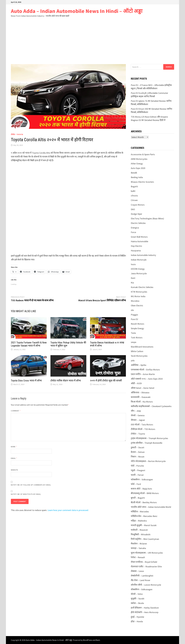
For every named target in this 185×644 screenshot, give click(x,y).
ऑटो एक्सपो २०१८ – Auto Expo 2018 (147, 379)
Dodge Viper (136, 214)
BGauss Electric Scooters (142, 182)
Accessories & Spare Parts (143, 154)
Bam (98, 640)
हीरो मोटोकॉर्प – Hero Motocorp (145, 612)
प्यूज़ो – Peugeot (138, 470)
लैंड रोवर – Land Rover (141, 580)
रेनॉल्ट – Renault (138, 557)
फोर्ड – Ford (136, 484)
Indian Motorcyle (139, 260)
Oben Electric (137, 305)
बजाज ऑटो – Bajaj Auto (141, 489)
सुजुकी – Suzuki (138, 599)
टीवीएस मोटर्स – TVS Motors (143, 429)
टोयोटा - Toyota (17, 134)
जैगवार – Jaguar (138, 420)
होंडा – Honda (137, 621)
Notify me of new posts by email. (26, 494)
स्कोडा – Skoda (137, 603)
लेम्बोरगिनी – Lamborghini (142, 576)
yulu (133, 360)
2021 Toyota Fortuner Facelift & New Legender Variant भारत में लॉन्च (29, 344)
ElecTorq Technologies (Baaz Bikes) (147, 218)
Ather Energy (137, 164)
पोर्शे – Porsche (137, 466)
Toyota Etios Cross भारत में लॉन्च (26, 381)
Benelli (134, 173)
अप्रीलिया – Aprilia (139, 365)
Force (133, 232)
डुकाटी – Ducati (138, 447)
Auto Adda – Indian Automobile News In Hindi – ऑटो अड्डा (77, 11)
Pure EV (134, 319)
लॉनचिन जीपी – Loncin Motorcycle (146, 585)
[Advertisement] (92, 41)
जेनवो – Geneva (138, 415)
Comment (16, 411)
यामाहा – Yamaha (138, 548)
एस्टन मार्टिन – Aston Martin (143, 374)
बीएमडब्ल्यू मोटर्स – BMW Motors (145, 493)
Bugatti (134, 186)
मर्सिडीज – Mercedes (140, 512)
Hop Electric (136, 246)
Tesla (133, 333)
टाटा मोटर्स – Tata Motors (142, 425)
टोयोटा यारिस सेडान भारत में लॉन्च (66, 381)
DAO (133, 209)
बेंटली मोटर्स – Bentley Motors (144, 502)
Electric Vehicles (138, 223)
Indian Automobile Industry (143, 255)
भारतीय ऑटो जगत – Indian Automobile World (151, 507)
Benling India (137, 177)
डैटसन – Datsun (138, 452)
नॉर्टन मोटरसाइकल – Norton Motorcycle (148, 461)
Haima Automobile (139, 241)
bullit (133, 191)
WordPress (88, 640)
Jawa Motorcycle (139, 273)
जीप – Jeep (136, 411)
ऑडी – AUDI (136, 383)
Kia (132, 283)
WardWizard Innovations (142, 347)
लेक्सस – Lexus (137, 571)
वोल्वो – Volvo (137, 594)
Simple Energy (137, 328)
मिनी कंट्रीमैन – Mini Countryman (145, 539)
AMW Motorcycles (139, 159)
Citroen (134, 200)
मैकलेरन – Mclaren (139, 544)
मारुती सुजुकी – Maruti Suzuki (144, 525)
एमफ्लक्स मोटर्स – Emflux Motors (145, 370)
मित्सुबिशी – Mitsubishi (141, 534)
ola (132, 310)
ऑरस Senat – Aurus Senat (143, 388)
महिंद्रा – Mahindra (139, 521)
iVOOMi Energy (138, 269)
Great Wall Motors (139, 237)
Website (15, 470)
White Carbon (137, 351)
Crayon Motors (138, 205)
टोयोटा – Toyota (138, 434)
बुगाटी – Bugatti (138, 498)
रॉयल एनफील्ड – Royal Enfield (144, 562)
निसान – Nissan (138, 457)
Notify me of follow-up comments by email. (31, 485)
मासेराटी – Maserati (139, 530)
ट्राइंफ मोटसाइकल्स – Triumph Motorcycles (149, 438)
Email (14, 458)
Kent (133, 278)
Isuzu (133, 264)
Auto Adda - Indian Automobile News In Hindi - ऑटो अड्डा (49, 640)
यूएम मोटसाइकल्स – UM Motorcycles (147, 553)
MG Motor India (138, 296)
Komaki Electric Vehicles (142, 287)
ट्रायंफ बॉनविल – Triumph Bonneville (147, 443)
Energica (135, 228)
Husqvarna (136, 251)
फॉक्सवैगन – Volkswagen (142, 479)
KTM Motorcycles (139, 292)
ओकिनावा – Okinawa (140, 392)
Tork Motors (137, 338)
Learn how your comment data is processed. (68, 510)
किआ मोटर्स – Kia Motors (142, 402)
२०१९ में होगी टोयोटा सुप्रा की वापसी (106, 381)
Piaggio (134, 315)
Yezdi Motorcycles (139, 356)
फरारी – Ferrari (137, 475)
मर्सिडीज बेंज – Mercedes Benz (144, 516)
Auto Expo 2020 (138, 168)
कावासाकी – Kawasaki (141, 397)
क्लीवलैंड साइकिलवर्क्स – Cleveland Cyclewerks (151, 406)
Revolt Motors (138, 324)
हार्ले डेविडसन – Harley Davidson (145, 608)
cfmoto (134, 196)
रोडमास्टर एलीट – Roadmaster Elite (146, 566)
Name (14, 447)
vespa (133, 342)
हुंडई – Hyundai (137, 617)
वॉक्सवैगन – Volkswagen (142, 589)
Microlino (135, 301)
